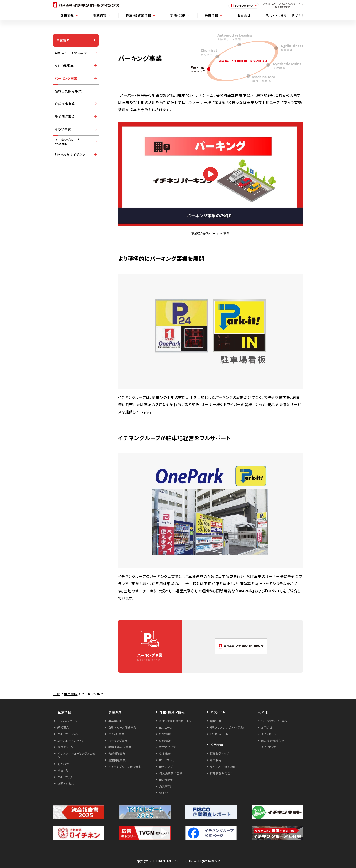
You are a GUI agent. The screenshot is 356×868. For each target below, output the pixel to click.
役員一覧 (63, 771)
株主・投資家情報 (138, 15)
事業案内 (63, 40)
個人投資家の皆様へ (172, 773)
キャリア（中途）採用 (222, 767)
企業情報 (67, 15)
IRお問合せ (166, 780)
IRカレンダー (167, 767)
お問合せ (244, 15)
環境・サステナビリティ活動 (227, 727)
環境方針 (216, 721)
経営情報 (165, 734)
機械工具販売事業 (68, 91)
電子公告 (165, 793)
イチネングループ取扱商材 (125, 767)
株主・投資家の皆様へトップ (177, 721)
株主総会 (165, 753)
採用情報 (211, 15)
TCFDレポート (219, 734)
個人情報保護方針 (272, 741)
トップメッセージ (68, 721)
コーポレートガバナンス (72, 741)
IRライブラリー (168, 760)
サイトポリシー (270, 734)
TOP (57, 694)
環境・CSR (178, 15)
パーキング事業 (66, 78)
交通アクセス (66, 783)
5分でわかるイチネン (70, 155)
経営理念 (63, 727)
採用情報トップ (219, 753)
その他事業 (63, 129)
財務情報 (165, 741)
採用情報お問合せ (222, 773)
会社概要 (63, 764)
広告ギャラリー (67, 747)
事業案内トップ (118, 721)
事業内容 (100, 15)
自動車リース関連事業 (71, 53)
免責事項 (165, 786)
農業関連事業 (65, 116)
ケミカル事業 (64, 66)
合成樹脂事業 (65, 104)
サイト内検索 (276, 15)
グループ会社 (66, 777)
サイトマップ (268, 747)
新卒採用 (216, 760)
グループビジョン (68, 734)
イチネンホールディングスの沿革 (76, 755)
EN (301, 15)
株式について (168, 747)
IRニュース (166, 727)
